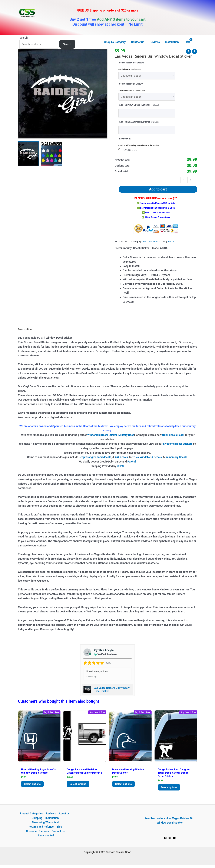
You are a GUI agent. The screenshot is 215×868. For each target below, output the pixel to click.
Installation (52, 819)
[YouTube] (174, 839)
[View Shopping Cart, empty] (191, 42)
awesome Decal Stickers (178, 444)
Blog (59, 828)
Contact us (58, 832)
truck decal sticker (173, 435)
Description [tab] (25, 330)
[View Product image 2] (51, 154)
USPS (121, 466)
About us (64, 815)
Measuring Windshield (45, 823)
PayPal (132, 462)
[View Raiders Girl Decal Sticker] (28, 154)
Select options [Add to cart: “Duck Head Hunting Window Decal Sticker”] (124, 785)
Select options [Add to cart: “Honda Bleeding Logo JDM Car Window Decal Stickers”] (33, 785)
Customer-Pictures (37, 832)
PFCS (171, 242)
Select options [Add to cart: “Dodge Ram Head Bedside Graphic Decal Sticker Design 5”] (78, 788)
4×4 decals (121, 457)
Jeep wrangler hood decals (95, 457)
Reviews (51, 815)
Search (24, 38)
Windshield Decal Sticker (102, 435)
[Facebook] (165, 839)
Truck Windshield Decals (147, 457)
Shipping (37, 819)
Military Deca (126, 435)
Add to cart (158, 190)
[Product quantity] (184, 180)
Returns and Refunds (41, 828)
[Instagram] (170, 839)
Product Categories (32, 815)
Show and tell (46, 837)
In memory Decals (177, 457)
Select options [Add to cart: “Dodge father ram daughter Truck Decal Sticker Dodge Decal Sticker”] (169, 788)
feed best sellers (151, 242)
